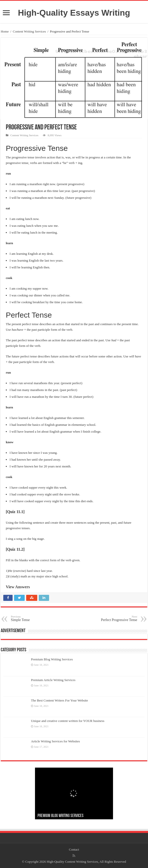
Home (5, 31)
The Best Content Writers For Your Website (60, 700)
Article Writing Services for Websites (55, 741)
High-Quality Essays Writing (74, 13)
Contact (74, 849)
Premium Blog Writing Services (52, 659)
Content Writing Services (29, 31)
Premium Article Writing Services (53, 680)
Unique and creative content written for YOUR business (68, 721)
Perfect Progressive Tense (111, 618)
